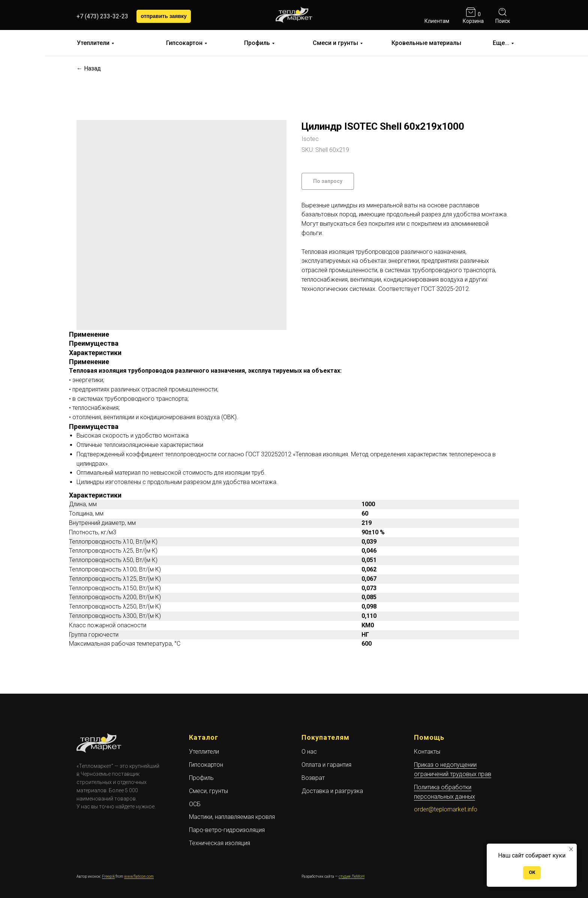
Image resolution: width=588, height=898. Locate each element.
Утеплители (93, 43)
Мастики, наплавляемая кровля (232, 817)
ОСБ (195, 804)
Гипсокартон (184, 43)
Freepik (108, 876)
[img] (436, 12)
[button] (164, 16)
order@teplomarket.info (446, 809)
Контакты (427, 752)
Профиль (257, 43)
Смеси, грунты (208, 791)
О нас (309, 752)
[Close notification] (571, 849)
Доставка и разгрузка (332, 791)
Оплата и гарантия (326, 765)
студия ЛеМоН (352, 876)
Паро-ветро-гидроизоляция (227, 830)
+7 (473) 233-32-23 (102, 16)
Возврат (313, 778)
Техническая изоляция (220, 843)
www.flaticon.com (139, 876)
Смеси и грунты (335, 43)
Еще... (501, 43)
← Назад (89, 68)
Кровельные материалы (426, 43)
